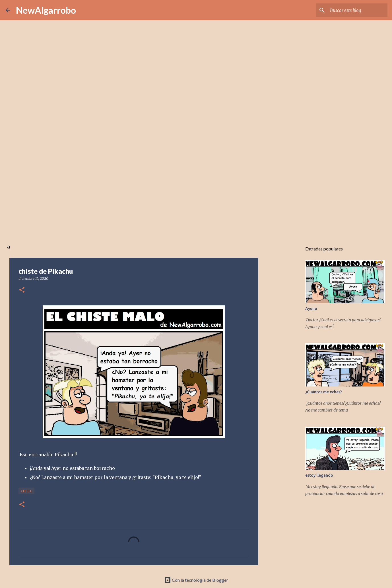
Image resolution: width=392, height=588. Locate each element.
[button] (22, 290)
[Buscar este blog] (358, 10)
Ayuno (311, 309)
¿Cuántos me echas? (324, 392)
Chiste (26, 491)
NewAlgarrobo (46, 10)
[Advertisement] (196, 195)
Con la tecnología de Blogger (196, 580)
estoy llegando (319, 475)
